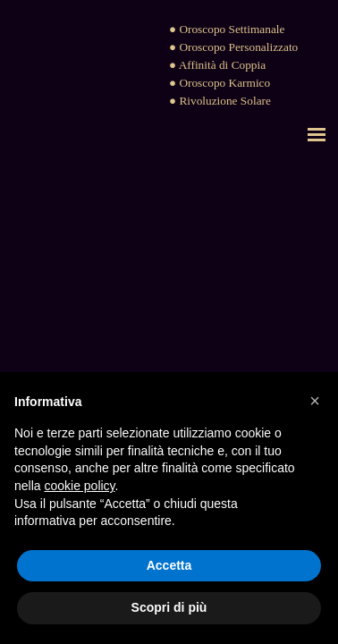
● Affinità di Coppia (217, 65)
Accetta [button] (169, 565)
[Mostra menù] (317, 134)
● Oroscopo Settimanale (227, 29)
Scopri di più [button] (169, 607)
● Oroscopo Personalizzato (233, 47)
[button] (315, 401)
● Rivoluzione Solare (220, 101)
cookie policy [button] (79, 486)
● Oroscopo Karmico (220, 83)
